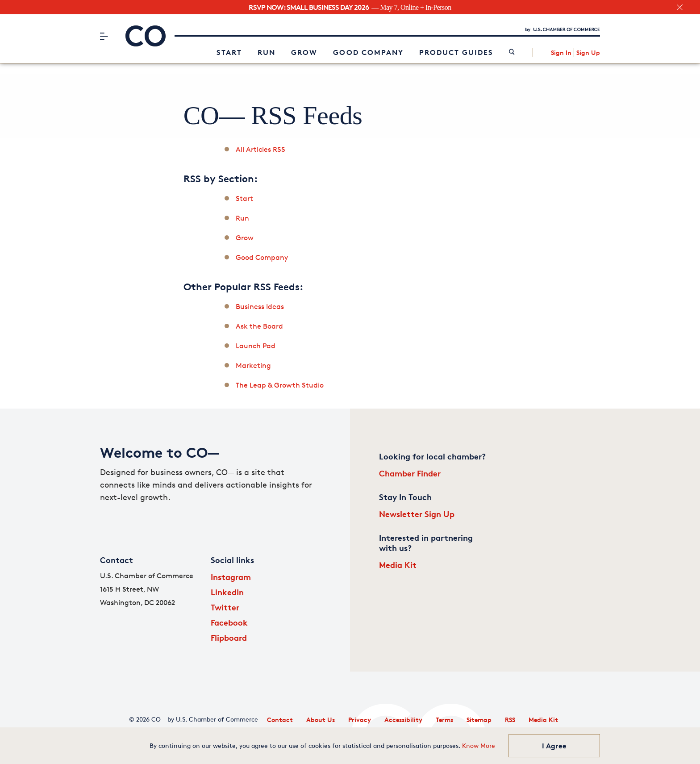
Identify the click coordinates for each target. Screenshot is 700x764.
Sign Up (588, 52)
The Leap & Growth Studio (280, 385)
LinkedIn (227, 592)
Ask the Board (259, 326)
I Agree (554, 746)
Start (229, 52)
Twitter (225, 607)
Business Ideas (260, 307)
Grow (304, 52)
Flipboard (229, 637)
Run (267, 52)
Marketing (253, 365)
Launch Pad (256, 346)
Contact (280, 720)
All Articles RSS (260, 149)
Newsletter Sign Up (417, 514)
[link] (512, 52)
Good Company (368, 52)
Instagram (231, 577)
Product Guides (456, 52)
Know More (479, 745)
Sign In (561, 52)
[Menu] (104, 36)
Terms (444, 720)
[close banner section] (680, 7)
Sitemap (479, 720)
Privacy (360, 720)
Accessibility (403, 720)
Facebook (229, 622)
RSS (510, 720)
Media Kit (398, 565)
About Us (321, 720)
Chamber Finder (410, 473)
